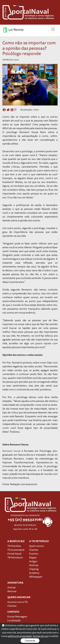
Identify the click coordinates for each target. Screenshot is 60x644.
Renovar (12, 591)
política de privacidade (20, 636)
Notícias (34, 565)
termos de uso (40, 636)
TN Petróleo (14, 546)
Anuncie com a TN (18, 602)
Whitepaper (36, 577)
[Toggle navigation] (53, 29)
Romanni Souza (11, 451)
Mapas (33, 557)
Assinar (12, 587)
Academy (34, 573)
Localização (14, 620)
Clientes (34, 550)
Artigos (33, 561)
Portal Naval (14, 554)
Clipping (34, 569)
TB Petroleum (15, 557)
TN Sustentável (16, 550)
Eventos (34, 554)
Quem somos (36, 546)
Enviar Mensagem (17, 616)
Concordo (30, 641)
